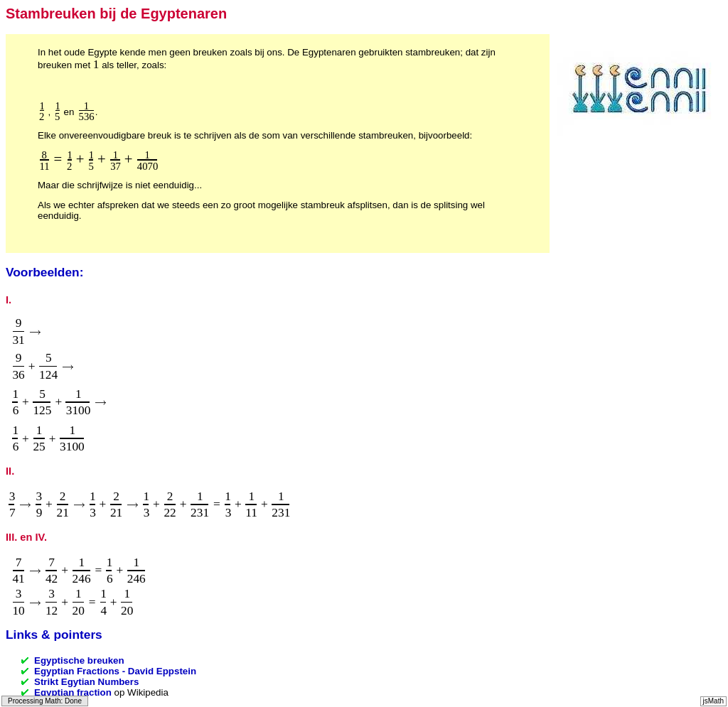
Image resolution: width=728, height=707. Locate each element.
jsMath (713, 701)
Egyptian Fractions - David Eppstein (115, 671)
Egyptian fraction (73, 692)
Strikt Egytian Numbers (86, 682)
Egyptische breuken (79, 660)
